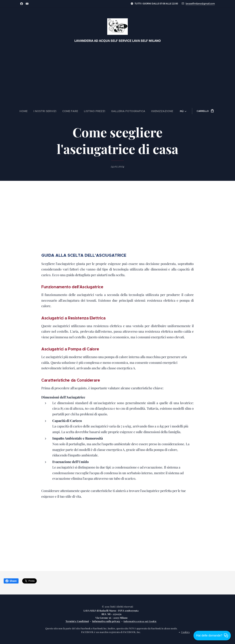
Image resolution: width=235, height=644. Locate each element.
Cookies (185, 632)
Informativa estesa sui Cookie (140, 621)
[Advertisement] (117, 72)
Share (11, 581)
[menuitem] (34, 111)
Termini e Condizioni (77, 621)
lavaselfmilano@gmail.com (200, 3)
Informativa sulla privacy (106, 621)
